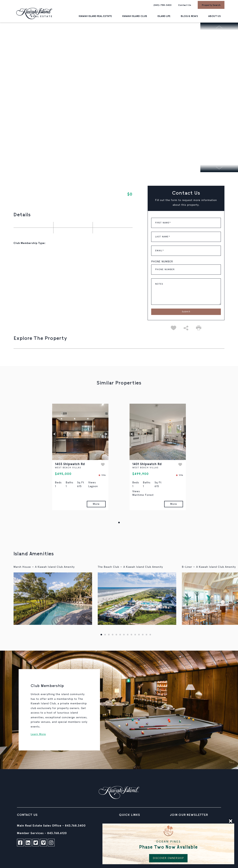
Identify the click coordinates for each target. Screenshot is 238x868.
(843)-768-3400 (162, 5)
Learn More (38, 734)
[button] (55, 434)
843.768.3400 (75, 826)
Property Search (211, 5)
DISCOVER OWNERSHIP (168, 858)
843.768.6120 (57, 833)
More (96, 504)
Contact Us (185, 5)
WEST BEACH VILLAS (68, 468)
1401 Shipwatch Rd (147, 464)
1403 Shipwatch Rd (70, 464)
